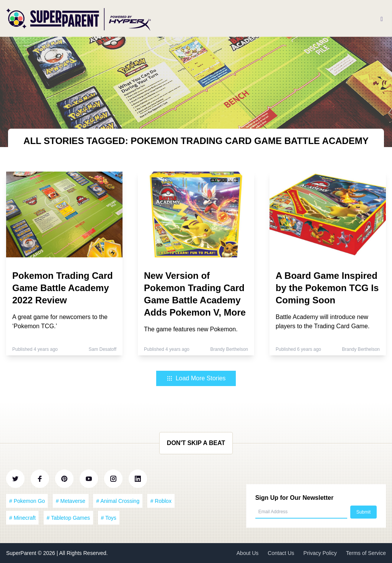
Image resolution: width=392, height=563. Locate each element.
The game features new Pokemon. (191, 329)
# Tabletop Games (68, 518)
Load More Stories (196, 378)
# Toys (109, 518)
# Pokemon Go (27, 501)
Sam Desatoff (103, 349)
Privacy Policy (320, 553)
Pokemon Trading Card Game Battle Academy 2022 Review (63, 288)
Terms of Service (366, 553)
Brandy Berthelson (229, 349)
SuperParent (22, 553)
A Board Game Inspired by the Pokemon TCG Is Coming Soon (327, 288)
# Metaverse (71, 501)
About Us (248, 553)
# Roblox (161, 501)
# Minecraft (22, 518)
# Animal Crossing (118, 501)
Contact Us (281, 553)
